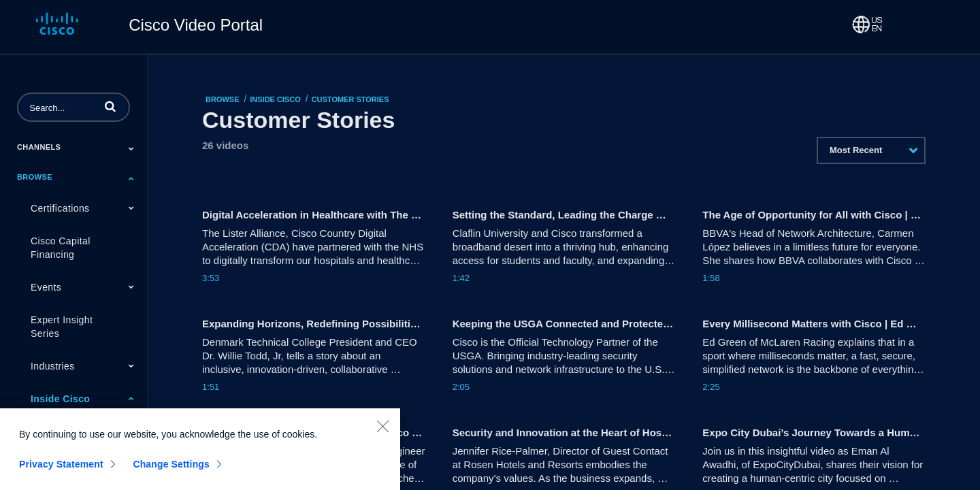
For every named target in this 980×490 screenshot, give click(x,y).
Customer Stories (350, 99)
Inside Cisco (60, 399)
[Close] (382, 431)
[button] (110, 106)
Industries (53, 366)
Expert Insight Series (62, 327)
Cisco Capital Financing (61, 248)
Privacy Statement (61, 470)
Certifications (60, 208)
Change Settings (171, 470)
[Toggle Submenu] (131, 148)
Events (46, 287)
